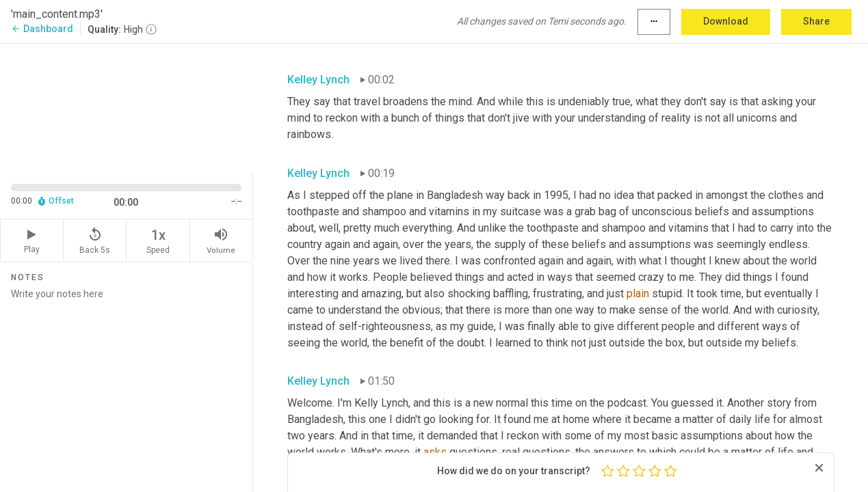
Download (726, 21)
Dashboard (42, 29)
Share (816, 21)
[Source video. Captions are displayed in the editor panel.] (127, 107)
